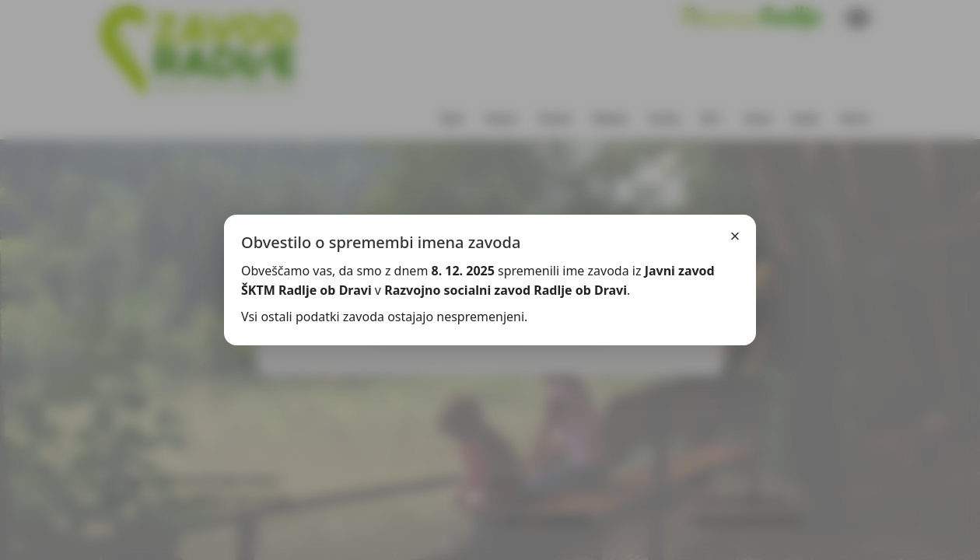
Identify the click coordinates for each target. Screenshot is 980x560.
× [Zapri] (735, 236)
